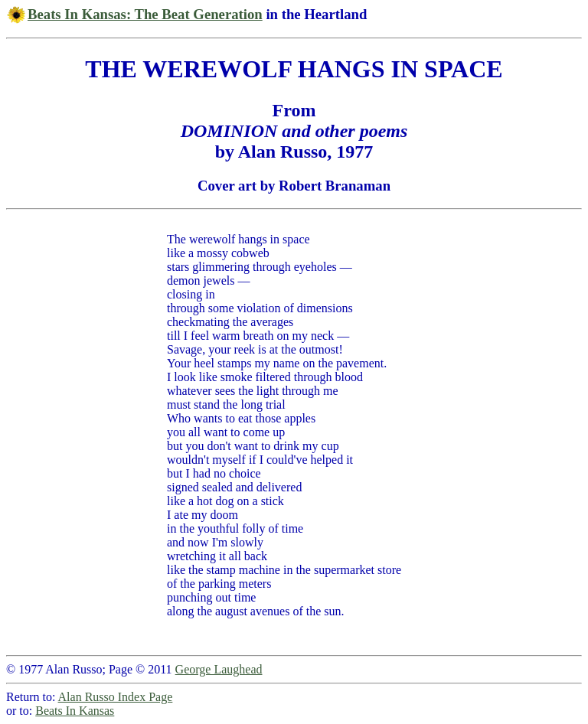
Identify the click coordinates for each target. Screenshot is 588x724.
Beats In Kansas (75, 711)
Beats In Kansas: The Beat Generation (145, 14)
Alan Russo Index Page (116, 697)
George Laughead (219, 669)
